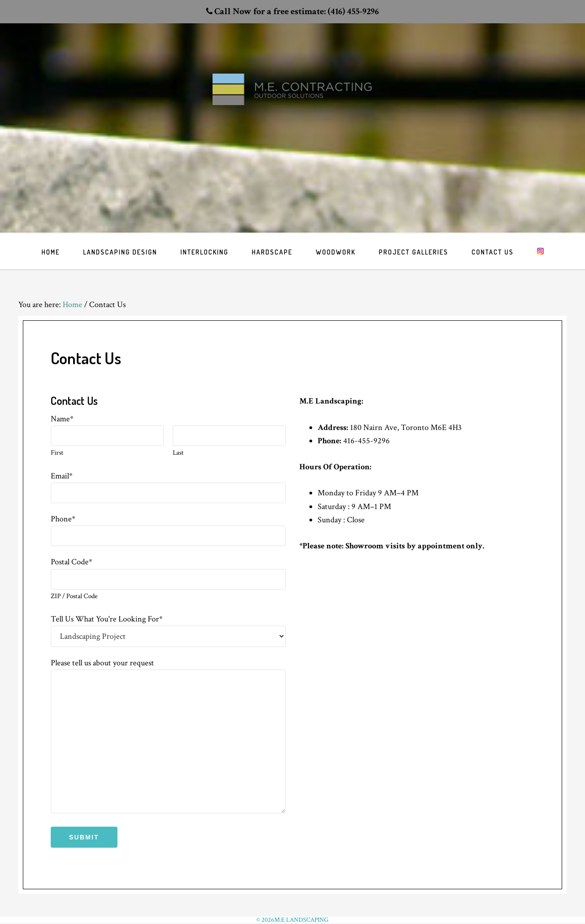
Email (62, 476)
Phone (63, 519)
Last (178, 453)
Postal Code (72, 562)
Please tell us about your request (102, 663)
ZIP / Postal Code (74, 596)
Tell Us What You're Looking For (107, 619)
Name (62, 419)
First (57, 453)
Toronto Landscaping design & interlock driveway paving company (292, 106)
